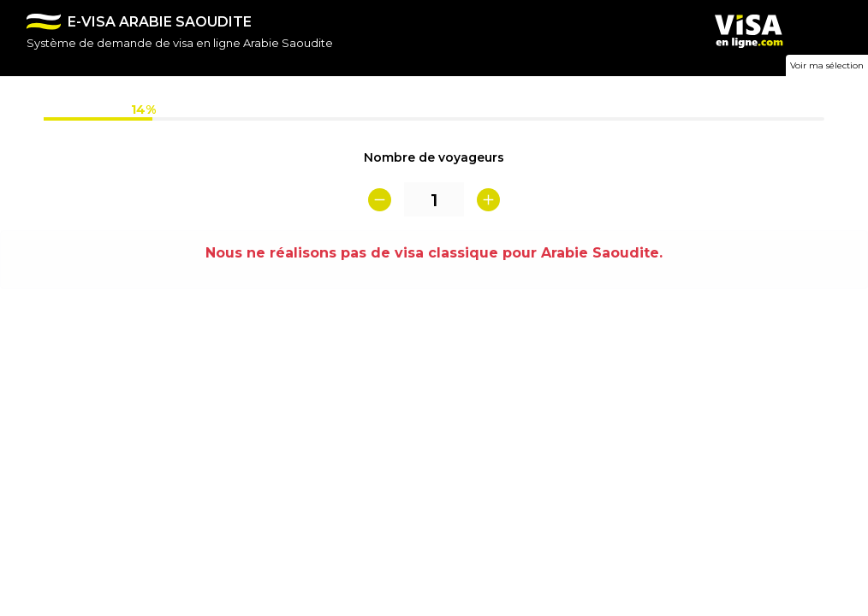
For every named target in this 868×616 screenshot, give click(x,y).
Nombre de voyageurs (434, 157)
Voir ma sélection (827, 65)
